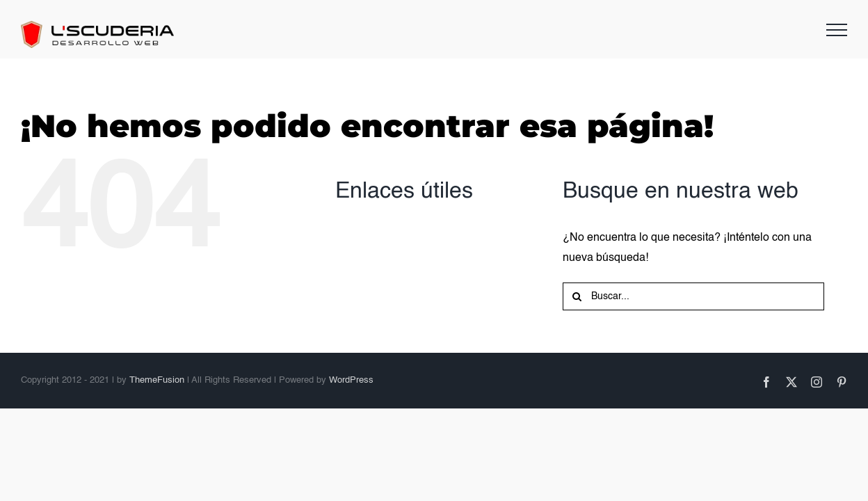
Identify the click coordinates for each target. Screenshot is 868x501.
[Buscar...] (693, 296)
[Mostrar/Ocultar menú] (837, 30)
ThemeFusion (157, 380)
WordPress (351, 380)
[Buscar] (577, 296)
